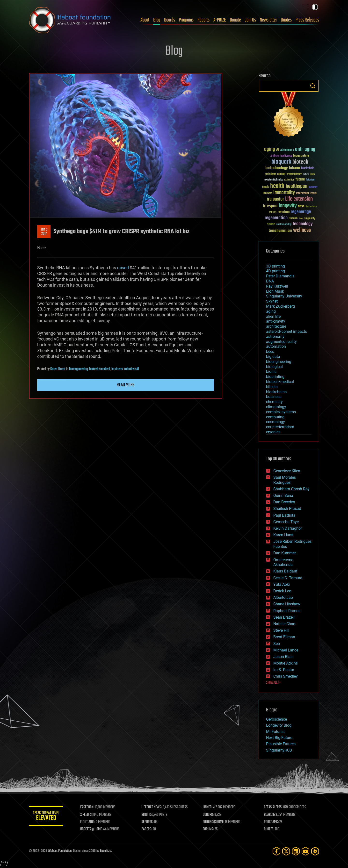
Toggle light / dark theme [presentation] (315, 7)
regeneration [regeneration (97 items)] (276, 218)
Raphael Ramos (287, 611)
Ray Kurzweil (277, 286)
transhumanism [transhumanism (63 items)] (280, 231)
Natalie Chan (284, 624)
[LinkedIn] (296, 851)
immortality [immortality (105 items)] (284, 193)
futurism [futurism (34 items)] (311, 180)
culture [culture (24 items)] (306, 174)
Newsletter (268, 20)
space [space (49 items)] (271, 224)
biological (274, 367)
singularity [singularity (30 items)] (310, 219)
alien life (273, 316)
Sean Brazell (284, 617)
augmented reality (281, 342)
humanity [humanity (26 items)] (313, 187)
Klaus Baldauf (285, 571)
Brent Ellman (284, 637)
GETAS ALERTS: (273, 807)
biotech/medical (100, 369)
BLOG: (145, 815)
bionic (271, 372)
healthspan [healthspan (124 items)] (297, 186)
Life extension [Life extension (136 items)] (299, 199)
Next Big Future (279, 738)
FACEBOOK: (87, 807)
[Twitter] (286, 851)
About (145, 20)
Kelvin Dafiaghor (288, 528)
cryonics (273, 432)
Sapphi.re (106, 851)
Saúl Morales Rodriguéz (285, 480)
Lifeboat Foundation (60, 851)
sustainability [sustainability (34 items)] (284, 225)
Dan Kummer (285, 553)
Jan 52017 (44, 232)
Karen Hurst (58, 369)
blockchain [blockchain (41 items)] (308, 168)
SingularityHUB (279, 750)
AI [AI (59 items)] (278, 150)
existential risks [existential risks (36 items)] (274, 180)
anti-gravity (276, 321)
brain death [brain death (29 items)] (270, 174)
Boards (170, 20)
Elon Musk (275, 291)
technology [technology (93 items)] (303, 224)
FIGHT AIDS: (88, 822)
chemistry (274, 402)
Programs (186, 20)
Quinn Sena (283, 495)
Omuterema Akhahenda (283, 562)
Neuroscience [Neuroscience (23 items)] (311, 207)
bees (270, 351)
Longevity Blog (279, 725)
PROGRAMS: (271, 822)
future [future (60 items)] (300, 179)
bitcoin (272, 387)
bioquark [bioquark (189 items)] (281, 162)
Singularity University (284, 296)
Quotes (286, 20)
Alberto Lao (283, 597)
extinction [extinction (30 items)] (289, 180)
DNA (270, 281)
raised (123, 268)
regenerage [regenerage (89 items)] (301, 212)
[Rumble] (315, 851)
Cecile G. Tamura (288, 578)
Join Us (250, 20)
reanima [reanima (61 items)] (284, 212)
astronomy (275, 336)
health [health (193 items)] (277, 186)
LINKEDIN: (209, 807)
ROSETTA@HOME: (91, 829)
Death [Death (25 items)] (312, 174)
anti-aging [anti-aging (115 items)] (305, 149)
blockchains (276, 392)
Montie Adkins (286, 663)
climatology (276, 407)
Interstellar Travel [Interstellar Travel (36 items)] (306, 193)
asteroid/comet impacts (286, 331)
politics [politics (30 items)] (273, 213)
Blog (157, 20)
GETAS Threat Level (46, 817)
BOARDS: (269, 815)
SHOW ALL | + (273, 683)
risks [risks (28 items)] (301, 218)
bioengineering (78, 369)
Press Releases (307, 20)
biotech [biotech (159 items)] (300, 162)
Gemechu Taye (286, 522)
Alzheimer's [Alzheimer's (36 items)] (287, 150)
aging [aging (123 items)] (270, 149)
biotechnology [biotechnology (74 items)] (277, 168)
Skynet (272, 301)
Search (313, 86)
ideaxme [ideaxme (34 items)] (268, 194)
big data (273, 357)
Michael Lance (286, 650)
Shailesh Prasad (287, 509)
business (117, 369)
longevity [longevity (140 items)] (288, 206)
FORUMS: (208, 829)
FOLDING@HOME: (214, 822)
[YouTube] (305, 851)
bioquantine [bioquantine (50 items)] (301, 156)
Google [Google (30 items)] (266, 187)
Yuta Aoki (282, 584)
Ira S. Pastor (284, 670)
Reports (203, 20)
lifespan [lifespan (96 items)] (270, 206)
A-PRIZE (220, 20)
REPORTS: (147, 822)
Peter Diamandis (280, 276)
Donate (235, 20)
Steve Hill (281, 630)
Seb (277, 644)
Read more (126, 385)
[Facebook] (276, 851)
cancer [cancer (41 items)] (281, 174)
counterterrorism (280, 427)
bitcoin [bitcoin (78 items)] (294, 168)
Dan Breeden (284, 502)
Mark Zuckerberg (280, 306)
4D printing (275, 271)
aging (271, 311)
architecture (276, 326)
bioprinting (275, 377)
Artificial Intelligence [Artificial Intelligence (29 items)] (281, 156)
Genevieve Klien (287, 471)
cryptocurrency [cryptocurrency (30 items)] (294, 174)
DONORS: (208, 815)
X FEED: (85, 815)
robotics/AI (132, 369)
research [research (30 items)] (293, 219)
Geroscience (276, 719)
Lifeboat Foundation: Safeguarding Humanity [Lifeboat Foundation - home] (70, 20)
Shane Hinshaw (287, 604)
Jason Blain (283, 657)
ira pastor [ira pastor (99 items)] (275, 199)
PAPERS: (147, 829)
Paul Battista (284, 515)
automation (276, 346)
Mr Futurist (275, 732)
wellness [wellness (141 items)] (302, 230)
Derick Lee (282, 591)
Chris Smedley (286, 676)
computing (275, 417)
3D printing (275, 266)
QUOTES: (269, 829)
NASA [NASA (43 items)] (301, 207)
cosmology (275, 422)
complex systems (281, 412)
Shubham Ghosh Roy (291, 489)
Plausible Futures (281, 744)
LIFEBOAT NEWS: (152, 807)
